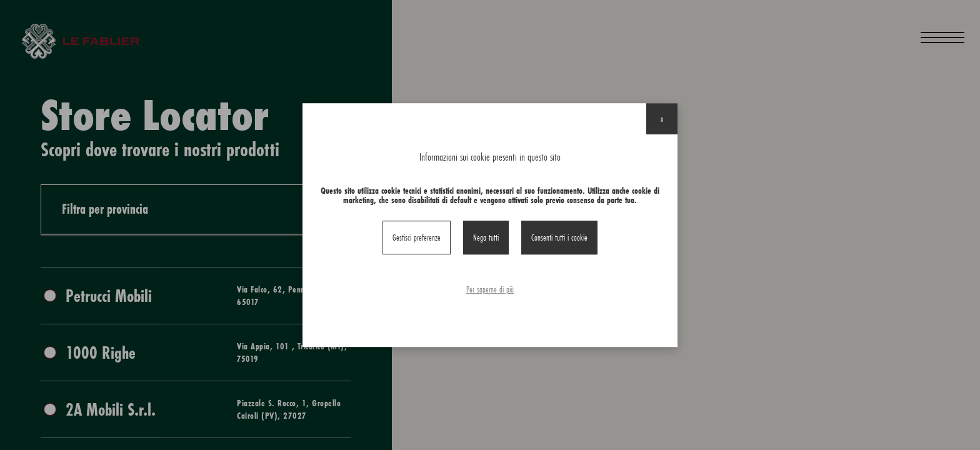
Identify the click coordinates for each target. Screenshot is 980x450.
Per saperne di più (490, 289)
